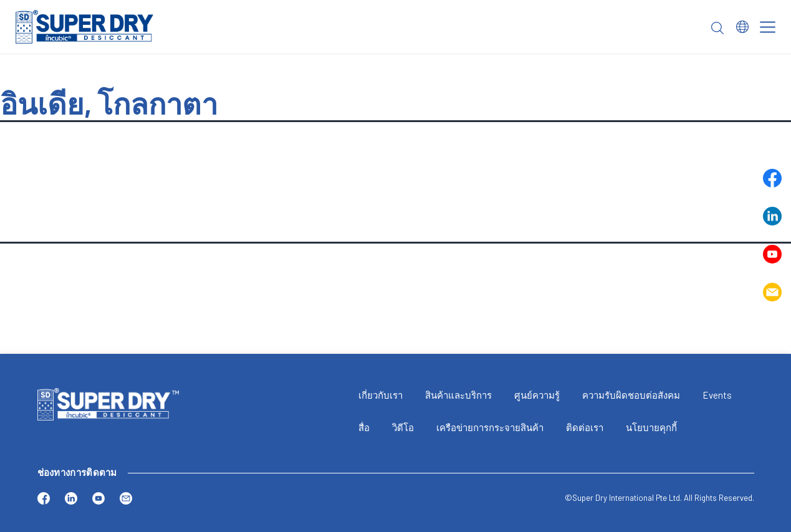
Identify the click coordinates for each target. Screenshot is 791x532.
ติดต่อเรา (585, 427)
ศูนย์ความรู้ (537, 395)
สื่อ (364, 427)
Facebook (772, 178)
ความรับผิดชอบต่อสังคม (631, 395)
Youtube (772, 254)
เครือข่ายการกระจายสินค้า (490, 427)
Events (717, 395)
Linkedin (772, 216)
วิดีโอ (403, 427)
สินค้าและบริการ (458, 395)
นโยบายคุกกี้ (651, 427)
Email (772, 292)
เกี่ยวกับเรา (381, 395)
